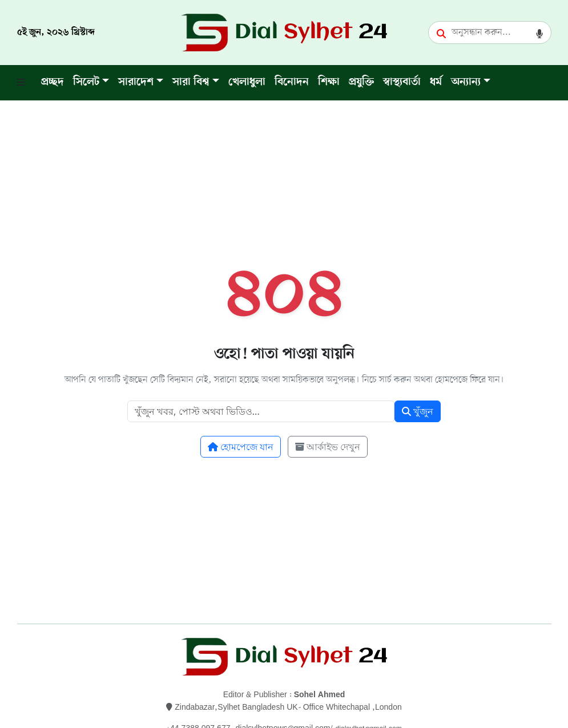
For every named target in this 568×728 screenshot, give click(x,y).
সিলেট (86, 82)
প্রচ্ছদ (53, 82)
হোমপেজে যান (241, 447)
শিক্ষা (329, 82)
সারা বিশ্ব (191, 82)
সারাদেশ (136, 82)
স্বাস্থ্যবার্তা (402, 82)
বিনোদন (292, 82)
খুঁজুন (418, 411)
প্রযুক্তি (361, 82)
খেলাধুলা (247, 82)
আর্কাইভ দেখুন (328, 447)
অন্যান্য (466, 82)
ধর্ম (436, 82)
